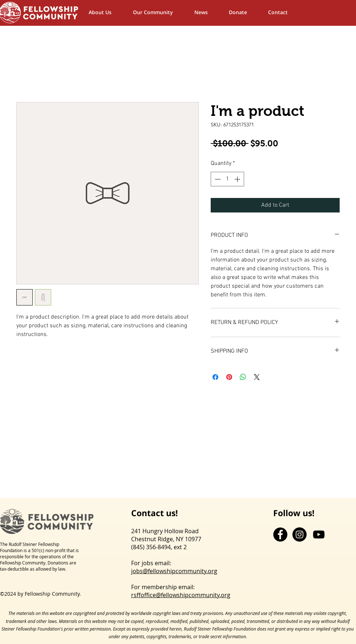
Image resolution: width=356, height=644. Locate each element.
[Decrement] (217, 179)
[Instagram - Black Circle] (300, 534)
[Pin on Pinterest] (229, 377)
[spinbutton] (227, 179)
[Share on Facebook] (215, 377)
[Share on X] (257, 377)
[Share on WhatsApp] (243, 377)
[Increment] (238, 179)
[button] (160, 12)
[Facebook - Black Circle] (280, 534)
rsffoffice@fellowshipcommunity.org (181, 595)
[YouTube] (319, 534)
